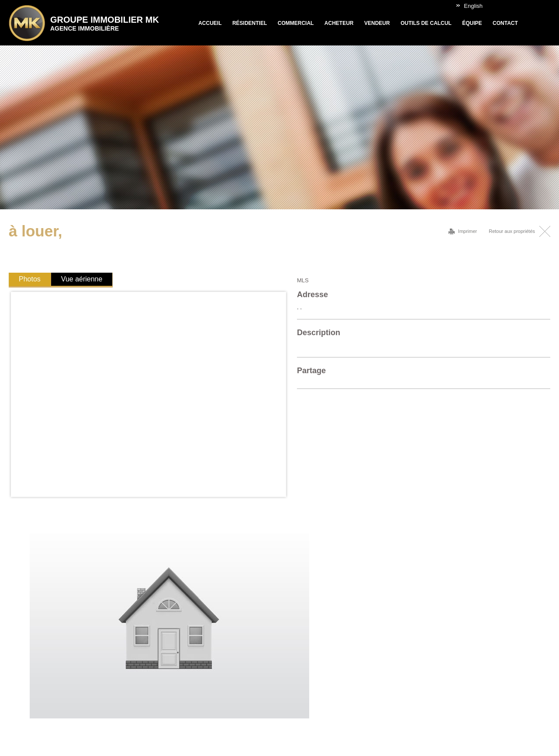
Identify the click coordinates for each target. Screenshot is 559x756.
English (473, 6)
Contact (505, 23)
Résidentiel (250, 23)
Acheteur (339, 23)
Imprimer (468, 231)
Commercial (296, 23)
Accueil (210, 23)
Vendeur (377, 23)
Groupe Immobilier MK (105, 23)
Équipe (472, 23)
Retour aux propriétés (512, 231)
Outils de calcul (426, 23)
